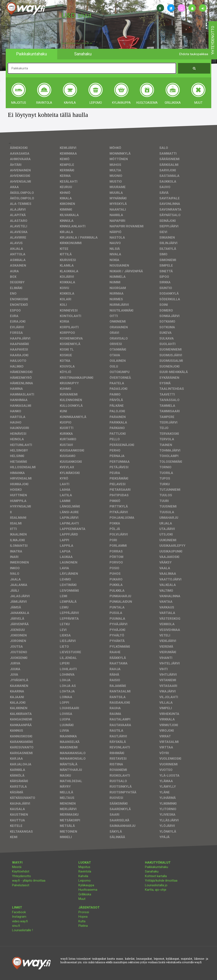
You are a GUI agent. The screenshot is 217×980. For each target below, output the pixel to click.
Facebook (19, 912)
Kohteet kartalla (156, 876)
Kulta (82, 921)
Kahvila (83, 876)
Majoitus (84, 867)
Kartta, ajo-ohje (156, 890)
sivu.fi (16, 926)
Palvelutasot (21, 885)
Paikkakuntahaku (156, 867)
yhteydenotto (213, 40)
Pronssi (84, 912)
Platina (83, 926)
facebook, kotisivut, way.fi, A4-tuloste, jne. (77, 43)
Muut (82, 899)
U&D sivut (77, 15)
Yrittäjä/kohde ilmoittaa (161, 881)
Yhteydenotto (22, 876)
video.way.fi (20, 921)
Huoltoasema (88, 890)
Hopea (83, 917)
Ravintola (85, 871)
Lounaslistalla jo (156, 885)
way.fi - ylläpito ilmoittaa (29, 881)
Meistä (17, 867)
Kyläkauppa (86, 885)
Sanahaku (152, 871)
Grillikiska (85, 894)
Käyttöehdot (21, 871)
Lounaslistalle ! (22, 930)
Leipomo (85, 881)
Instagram (19, 917)
